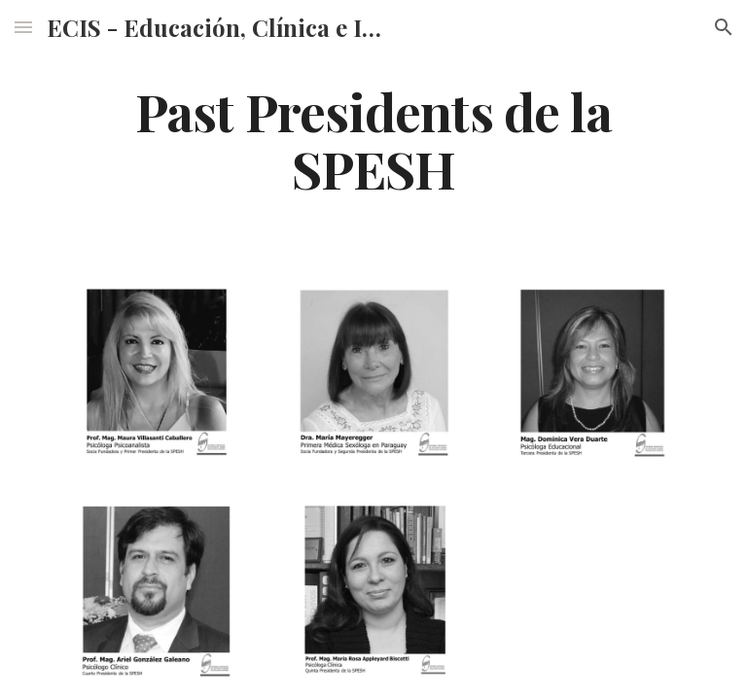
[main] (373, 139)
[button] (23, 27)
